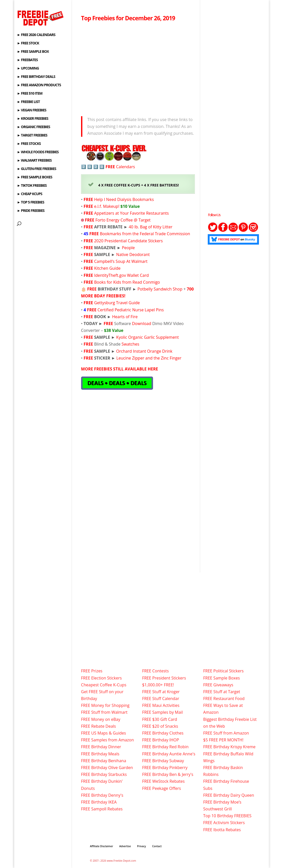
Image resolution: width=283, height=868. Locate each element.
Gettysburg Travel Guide (117, 303)
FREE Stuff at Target (222, 692)
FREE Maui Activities (161, 705)
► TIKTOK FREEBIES (32, 186)
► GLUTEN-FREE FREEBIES (36, 169)
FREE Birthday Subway (163, 761)
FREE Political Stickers (223, 671)
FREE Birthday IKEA (99, 802)
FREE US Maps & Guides (103, 733)
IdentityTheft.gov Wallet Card (121, 275)
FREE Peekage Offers (162, 788)
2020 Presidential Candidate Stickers (128, 241)
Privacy (141, 846)
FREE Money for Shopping (105, 705)
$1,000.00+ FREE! (158, 685)
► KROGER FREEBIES (33, 119)
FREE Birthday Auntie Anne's (169, 754)
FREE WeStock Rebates (163, 781)
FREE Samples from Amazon (107, 740)
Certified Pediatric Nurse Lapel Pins (131, 310)
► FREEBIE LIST (28, 102)
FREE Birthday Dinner (101, 747)
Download (142, 324)
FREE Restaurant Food (224, 699)
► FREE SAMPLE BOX (33, 52)
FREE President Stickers (164, 678)
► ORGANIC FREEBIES (33, 127)
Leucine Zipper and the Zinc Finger (149, 358)
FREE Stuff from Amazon (226, 733)
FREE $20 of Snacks (160, 726)
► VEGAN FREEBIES (32, 110)
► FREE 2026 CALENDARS (36, 35)
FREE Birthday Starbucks (104, 774)
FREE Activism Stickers (224, 823)
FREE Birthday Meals (100, 754)
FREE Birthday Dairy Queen (229, 795)
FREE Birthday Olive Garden (107, 768)
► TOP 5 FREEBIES (31, 202)
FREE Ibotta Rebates (222, 830)
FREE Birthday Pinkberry (165, 768)
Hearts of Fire (125, 317)
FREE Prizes (92, 671)
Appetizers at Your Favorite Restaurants (131, 213)
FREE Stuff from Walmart (104, 712)
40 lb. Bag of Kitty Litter (151, 227)
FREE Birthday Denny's (102, 795)
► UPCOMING (28, 69)
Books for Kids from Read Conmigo (127, 282)
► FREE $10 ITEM (30, 94)
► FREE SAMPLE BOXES (35, 177)
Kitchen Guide (107, 268)
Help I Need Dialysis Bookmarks (124, 199)
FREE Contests (155, 671)
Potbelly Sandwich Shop (160, 289)
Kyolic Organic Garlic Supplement (148, 337)
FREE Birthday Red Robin (165, 747)
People (128, 248)
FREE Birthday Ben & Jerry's (168, 774)
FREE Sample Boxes (221, 678)
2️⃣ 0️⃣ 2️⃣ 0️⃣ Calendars (108, 167)
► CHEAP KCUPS (30, 194)
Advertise (125, 846)
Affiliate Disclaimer (101, 846)
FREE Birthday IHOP (161, 740)
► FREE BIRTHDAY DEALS (36, 77)
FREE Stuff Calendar (161, 699)
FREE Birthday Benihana (104, 761)
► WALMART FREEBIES (34, 161)
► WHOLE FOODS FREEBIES (38, 152)
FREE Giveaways (218, 685)
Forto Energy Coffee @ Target (123, 220)
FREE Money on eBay (101, 719)
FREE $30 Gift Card (160, 719)
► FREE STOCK (28, 43)
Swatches (130, 344)
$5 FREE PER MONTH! (223, 740)
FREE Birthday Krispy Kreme (229, 747)
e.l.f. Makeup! (107, 206)
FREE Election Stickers (101, 678)
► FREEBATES (27, 60)
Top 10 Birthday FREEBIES (227, 816)
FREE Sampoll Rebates (102, 809)
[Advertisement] (138, 67)
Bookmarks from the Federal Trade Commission (145, 234)
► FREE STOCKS (29, 144)
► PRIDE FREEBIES (31, 211)
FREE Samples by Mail (162, 712)
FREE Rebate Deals (99, 726)
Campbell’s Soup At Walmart (121, 261)
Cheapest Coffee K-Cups (104, 685)
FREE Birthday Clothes (163, 733)
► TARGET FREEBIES (32, 135)
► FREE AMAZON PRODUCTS (39, 85)
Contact (157, 846)
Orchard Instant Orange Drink (144, 351)
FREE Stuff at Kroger (161, 692)
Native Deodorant (133, 254)
